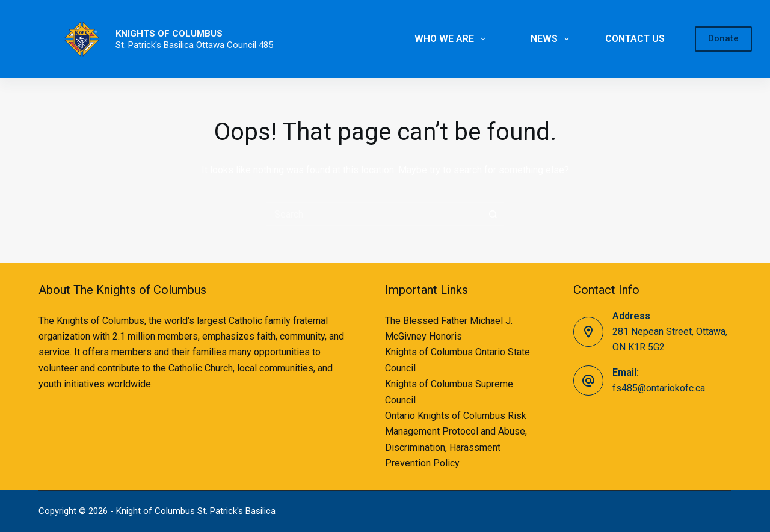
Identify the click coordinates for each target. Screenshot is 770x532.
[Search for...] (373, 214)
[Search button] (493, 214)
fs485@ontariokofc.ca (659, 388)
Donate (723, 38)
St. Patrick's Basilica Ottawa (171, 45)
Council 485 (250, 45)
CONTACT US (635, 39)
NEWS (552, 39)
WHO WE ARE (452, 39)
